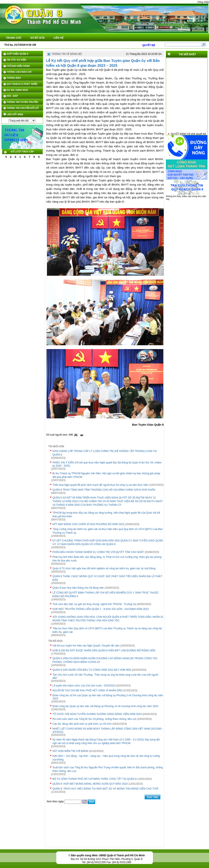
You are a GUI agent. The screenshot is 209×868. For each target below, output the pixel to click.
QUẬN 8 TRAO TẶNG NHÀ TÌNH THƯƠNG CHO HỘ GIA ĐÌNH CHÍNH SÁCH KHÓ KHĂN (104, 490)
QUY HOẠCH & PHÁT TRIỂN (22, 84)
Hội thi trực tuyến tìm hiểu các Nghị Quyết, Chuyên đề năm (86, 646)
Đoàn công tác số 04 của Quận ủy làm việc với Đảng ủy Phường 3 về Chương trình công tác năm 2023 (108, 697)
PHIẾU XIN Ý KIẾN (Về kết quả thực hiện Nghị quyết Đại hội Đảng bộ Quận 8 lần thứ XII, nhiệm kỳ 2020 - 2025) (107, 464)
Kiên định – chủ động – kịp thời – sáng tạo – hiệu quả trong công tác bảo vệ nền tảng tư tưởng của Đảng (106, 758)
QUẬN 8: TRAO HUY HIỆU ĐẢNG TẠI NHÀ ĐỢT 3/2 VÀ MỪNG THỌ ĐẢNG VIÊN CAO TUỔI (105, 789)
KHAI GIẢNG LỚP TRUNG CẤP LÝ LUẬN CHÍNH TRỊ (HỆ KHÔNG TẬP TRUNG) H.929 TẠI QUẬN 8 (105, 453)
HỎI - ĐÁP (12, 96)
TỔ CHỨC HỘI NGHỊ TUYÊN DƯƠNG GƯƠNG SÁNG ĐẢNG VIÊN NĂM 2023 (97, 714)
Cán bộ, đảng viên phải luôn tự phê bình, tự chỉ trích (82, 724)
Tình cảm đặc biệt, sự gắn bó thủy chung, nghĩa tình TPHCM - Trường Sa (94, 604)
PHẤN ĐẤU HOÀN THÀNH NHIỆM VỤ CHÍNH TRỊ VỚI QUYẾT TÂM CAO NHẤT (98, 552)
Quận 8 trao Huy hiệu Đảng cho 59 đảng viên (78, 588)
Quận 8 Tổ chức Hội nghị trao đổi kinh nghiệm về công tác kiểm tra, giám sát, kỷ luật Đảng (104, 568)
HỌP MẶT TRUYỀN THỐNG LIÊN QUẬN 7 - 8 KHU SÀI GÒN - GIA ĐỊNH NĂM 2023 (101, 609)
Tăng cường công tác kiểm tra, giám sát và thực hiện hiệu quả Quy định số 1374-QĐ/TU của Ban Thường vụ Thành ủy (108, 531)
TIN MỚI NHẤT (187, 54)
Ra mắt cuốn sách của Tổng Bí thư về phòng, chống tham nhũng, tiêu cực (95, 719)
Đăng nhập (203, 2)
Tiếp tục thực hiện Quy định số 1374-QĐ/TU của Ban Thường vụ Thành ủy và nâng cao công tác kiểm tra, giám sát (107, 630)
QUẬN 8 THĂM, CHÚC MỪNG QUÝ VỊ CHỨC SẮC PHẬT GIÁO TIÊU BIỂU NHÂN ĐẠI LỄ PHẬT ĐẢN (107, 578)
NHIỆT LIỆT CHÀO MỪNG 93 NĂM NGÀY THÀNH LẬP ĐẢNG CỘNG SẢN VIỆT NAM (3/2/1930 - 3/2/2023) (108, 730)
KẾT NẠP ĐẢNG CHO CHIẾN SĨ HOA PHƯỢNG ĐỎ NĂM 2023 (88, 524)
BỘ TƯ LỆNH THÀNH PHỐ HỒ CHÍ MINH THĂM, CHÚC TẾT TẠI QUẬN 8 (95, 779)
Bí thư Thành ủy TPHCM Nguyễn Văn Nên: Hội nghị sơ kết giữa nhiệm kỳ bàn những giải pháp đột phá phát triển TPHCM (106, 475)
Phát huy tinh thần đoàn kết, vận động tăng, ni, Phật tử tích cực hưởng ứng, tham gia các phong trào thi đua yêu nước (107, 559)
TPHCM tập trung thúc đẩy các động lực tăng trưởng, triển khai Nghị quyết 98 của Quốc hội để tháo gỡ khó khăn (106, 515)
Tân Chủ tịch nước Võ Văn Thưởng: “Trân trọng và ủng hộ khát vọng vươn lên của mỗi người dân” (105, 676)
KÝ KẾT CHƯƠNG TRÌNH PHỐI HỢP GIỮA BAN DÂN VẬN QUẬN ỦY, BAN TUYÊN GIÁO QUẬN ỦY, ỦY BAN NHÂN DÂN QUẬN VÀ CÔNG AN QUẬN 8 (108, 542)
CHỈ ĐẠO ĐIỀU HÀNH (18, 66)
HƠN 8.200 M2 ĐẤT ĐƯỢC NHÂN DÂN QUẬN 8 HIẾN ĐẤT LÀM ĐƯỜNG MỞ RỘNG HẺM (104, 651)
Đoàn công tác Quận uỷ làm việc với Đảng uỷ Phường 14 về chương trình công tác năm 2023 (105, 706)
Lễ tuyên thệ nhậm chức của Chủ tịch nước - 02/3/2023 (84, 686)
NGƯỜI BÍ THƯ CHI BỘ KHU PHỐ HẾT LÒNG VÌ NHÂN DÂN (87, 690)
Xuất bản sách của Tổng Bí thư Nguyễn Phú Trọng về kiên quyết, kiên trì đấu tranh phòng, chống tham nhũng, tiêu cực (108, 769)
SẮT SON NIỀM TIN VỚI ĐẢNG (70, 751)
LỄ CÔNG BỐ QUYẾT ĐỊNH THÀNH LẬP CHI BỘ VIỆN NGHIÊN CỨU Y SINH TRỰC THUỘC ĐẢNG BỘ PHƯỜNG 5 (106, 595)
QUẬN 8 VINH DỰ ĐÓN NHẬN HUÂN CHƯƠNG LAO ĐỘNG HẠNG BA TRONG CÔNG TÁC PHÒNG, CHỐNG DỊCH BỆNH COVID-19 (105, 660)
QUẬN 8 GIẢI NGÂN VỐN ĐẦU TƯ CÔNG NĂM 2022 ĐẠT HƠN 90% (92, 670)
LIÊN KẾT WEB (15, 114)
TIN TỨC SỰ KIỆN (16, 60)
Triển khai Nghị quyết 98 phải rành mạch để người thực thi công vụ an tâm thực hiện (100, 485)
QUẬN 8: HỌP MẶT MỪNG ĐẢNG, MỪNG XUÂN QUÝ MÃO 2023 (90, 784)
